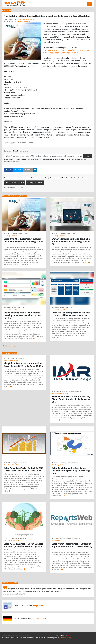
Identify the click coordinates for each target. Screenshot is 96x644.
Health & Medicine (18, 307)
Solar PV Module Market (11, 541)
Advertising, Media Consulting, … (70, 391)
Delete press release (15, 183)
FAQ (3, 638)
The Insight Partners (23, 21)
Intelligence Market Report (61, 393)
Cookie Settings (66, 638)
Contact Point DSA (40, 638)
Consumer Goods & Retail (20, 234)
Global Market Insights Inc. (12, 465)
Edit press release (35, 183)
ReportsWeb (56, 541)
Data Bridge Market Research (61, 465)
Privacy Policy (16, 638)
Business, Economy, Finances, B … (70, 463)
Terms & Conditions (27, 638)
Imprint (8, 638)
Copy (87, 156)
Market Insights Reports (12, 360)
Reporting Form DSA (54, 638)
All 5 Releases (9, 346)
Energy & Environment (27, 19)
